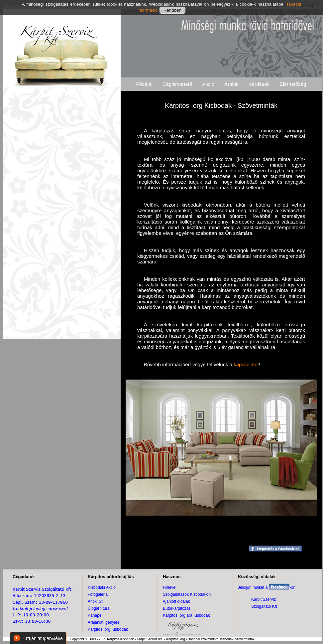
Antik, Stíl (96, 601)
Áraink (231, 84)
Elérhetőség (293, 84)
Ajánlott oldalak (176, 601)
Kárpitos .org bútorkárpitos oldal (182, 635)
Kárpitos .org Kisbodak (108, 629)
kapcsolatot (246, 364)
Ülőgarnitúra (99, 608)
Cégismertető (177, 84)
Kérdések (259, 84)
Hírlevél (170, 587)
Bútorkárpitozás (177, 608)
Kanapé (95, 615)
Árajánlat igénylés (104, 622)
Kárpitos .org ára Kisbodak (186, 615)
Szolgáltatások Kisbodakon (187, 594)
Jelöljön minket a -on (267, 587)
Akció (208, 84)
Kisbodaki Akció (102, 587)
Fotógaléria (98, 594)
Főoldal (144, 84)
